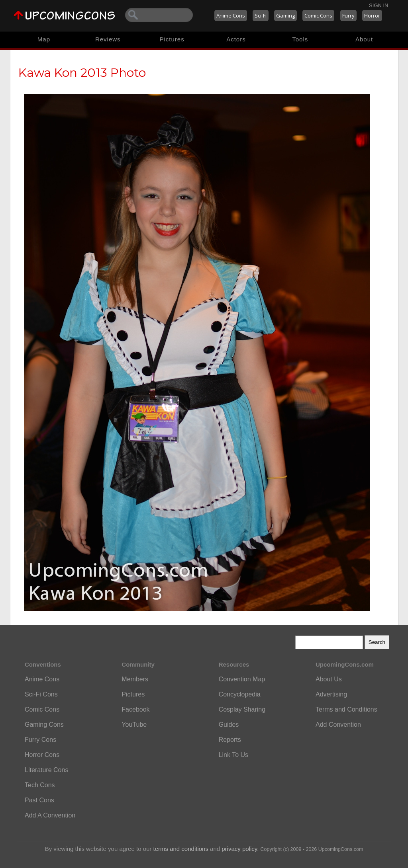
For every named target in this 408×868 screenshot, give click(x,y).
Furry (348, 16)
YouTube (134, 725)
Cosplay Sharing (242, 709)
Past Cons (39, 800)
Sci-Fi (261, 16)
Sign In (379, 5)
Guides (229, 725)
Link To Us (233, 755)
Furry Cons (40, 740)
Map (44, 39)
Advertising (331, 694)
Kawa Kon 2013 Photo (82, 73)
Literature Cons (46, 770)
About (364, 39)
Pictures (172, 39)
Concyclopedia (240, 694)
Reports (230, 740)
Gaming (285, 16)
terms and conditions (181, 849)
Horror (372, 16)
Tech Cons (40, 785)
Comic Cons (318, 16)
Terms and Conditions (346, 709)
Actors (236, 39)
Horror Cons (42, 755)
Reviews (108, 39)
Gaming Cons (44, 725)
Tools (300, 39)
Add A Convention (50, 815)
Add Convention (338, 725)
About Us (329, 679)
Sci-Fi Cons (41, 694)
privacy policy (239, 849)
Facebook (135, 709)
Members (135, 679)
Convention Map (242, 679)
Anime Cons (231, 16)
